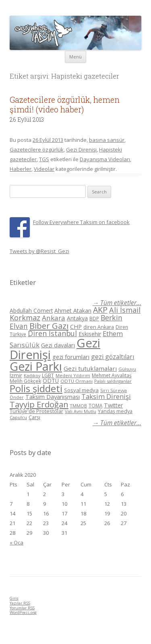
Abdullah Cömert (31, 311)
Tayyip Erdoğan (39, 404)
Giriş (14, 598)
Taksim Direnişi (106, 396)
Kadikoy (32, 375)
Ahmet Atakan (73, 311)
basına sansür (107, 140)
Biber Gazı (49, 326)
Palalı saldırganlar (113, 381)
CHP (76, 326)
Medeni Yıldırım (73, 375)
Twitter (113, 405)
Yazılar (20, 603)
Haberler (21, 169)
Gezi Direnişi (81, 150)
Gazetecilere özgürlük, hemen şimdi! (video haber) (65, 104)
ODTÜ (51, 381)
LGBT (48, 375)
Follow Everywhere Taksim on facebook (81, 222)
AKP (100, 310)
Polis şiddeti (36, 388)
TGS (44, 159)
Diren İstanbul (52, 333)
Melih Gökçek (25, 381)
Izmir (16, 375)
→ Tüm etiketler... (117, 303)
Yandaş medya (115, 411)
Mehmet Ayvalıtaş (112, 375)
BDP (94, 319)
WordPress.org (23, 612)
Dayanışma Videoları (105, 159)
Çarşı (34, 417)
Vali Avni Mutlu (81, 411)
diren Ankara (99, 327)
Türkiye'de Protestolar (36, 411)
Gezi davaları (58, 345)
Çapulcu (18, 417)
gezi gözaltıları (113, 357)
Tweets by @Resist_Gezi (39, 251)
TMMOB (79, 406)
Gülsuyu (127, 369)
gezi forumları (71, 357)
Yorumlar (22, 608)
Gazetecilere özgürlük (37, 150)
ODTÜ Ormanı (77, 381)
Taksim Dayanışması (53, 397)
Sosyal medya (81, 390)
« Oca (17, 542)
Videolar (44, 169)
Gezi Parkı (36, 366)
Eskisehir (90, 334)
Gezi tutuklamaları (90, 368)
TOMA (95, 405)
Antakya (77, 318)
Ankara (54, 318)
